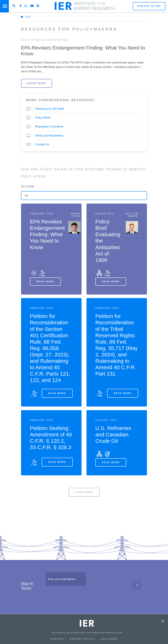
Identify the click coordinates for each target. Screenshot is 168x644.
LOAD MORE (84, 492)
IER (28, 17)
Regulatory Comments (49, 127)
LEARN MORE (37, 83)
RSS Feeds (109, 639)
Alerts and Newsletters (49, 136)
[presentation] (73, 596)
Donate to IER (149, 6)
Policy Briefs (43, 118)
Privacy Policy (83, 639)
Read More (45, 282)
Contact (57, 639)
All (26, 196)
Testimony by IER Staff (50, 109)
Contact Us (42, 144)
